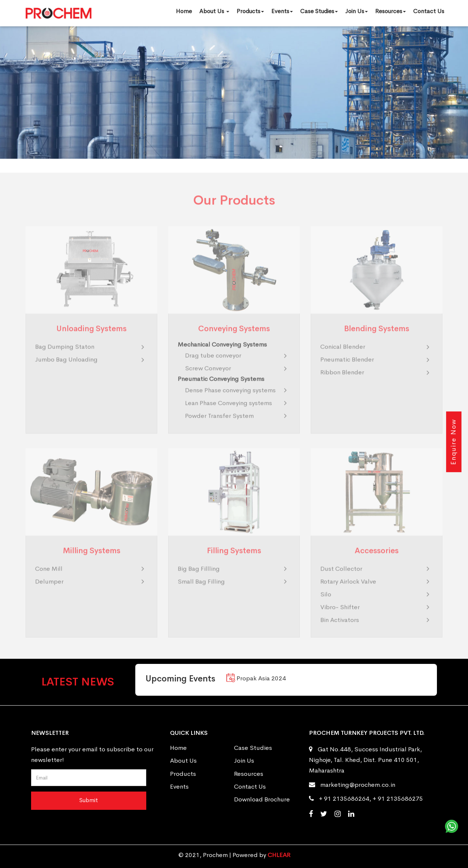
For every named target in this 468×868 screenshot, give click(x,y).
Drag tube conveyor (213, 365)
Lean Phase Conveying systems (229, 412)
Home (184, 11)
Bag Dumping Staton (65, 356)
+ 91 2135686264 (344, 799)
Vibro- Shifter (340, 617)
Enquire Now (453, 441)
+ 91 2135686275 (398, 799)
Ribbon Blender (342, 382)
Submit (89, 800)
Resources (390, 11)
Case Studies (319, 11)
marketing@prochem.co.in (358, 785)
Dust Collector (341, 578)
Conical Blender (343, 356)
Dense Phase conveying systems (230, 400)
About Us (214, 11)
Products (250, 11)
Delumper (49, 591)
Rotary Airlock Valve (348, 591)
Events (282, 11)
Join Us (356, 11)
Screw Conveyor (208, 378)
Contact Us (429, 11)
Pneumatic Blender (347, 369)
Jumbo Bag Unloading (66, 369)
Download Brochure (262, 799)
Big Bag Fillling (199, 578)
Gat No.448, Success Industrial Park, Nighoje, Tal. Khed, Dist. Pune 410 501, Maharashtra (365, 760)
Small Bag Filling (201, 591)
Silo (326, 604)
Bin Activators (340, 630)
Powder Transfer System (219, 425)
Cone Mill (49, 578)
